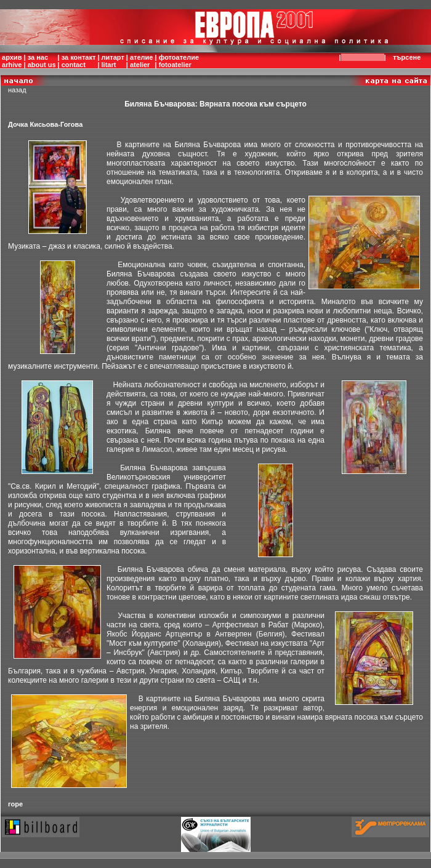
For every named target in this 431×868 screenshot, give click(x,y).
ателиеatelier (142, 61)
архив (12, 57)
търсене (409, 57)
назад (17, 90)
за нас (38, 57)
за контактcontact (79, 61)
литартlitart (113, 61)
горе (15, 804)
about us (42, 65)
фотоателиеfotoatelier (179, 61)
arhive (12, 65)
